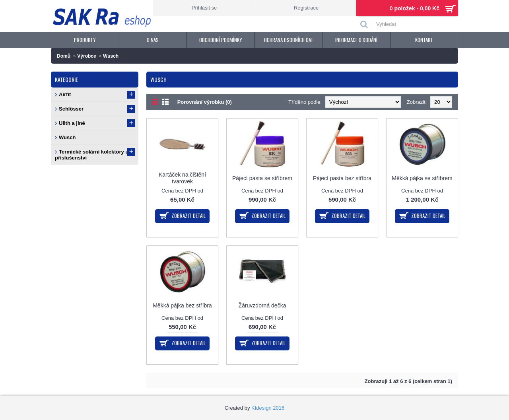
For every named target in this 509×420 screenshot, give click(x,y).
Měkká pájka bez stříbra (182, 305)
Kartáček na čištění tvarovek (182, 178)
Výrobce (86, 56)
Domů (64, 56)
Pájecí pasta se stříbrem (262, 178)
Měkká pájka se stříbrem (422, 178)
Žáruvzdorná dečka (262, 305)
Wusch (111, 56)
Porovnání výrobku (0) (205, 102)
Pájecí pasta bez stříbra (342, 178)
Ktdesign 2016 (268, 408)
